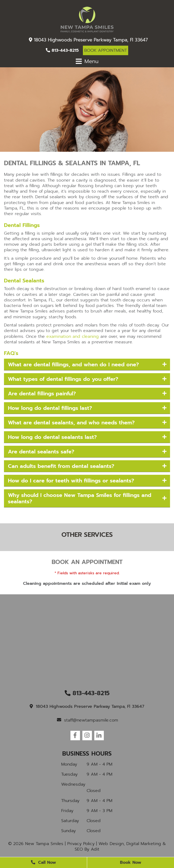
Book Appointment (106, 50)
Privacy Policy (81, 844)
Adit (95, 849)
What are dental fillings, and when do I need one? (73, 364)
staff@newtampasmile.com (88, 720)
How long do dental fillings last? (50, 408)
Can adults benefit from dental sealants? (61, 466)
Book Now (131, 862)
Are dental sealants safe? (41, 452)
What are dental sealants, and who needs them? (71, 423)
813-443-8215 (62, 50)
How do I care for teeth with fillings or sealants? (71, 481)
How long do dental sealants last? (52, 437)
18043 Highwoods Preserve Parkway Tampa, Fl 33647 (88, 40)
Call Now (43, 862)
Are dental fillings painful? (42, 393)
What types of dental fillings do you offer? (63, 379)
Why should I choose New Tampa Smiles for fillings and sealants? (80, 498)
